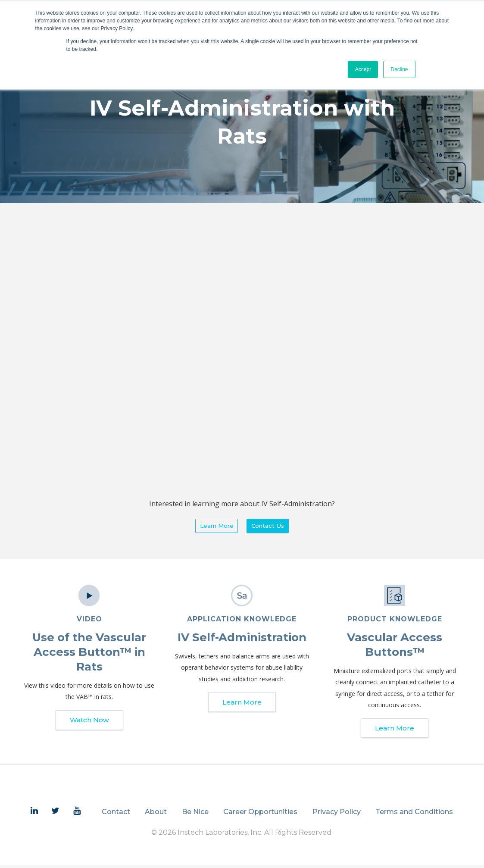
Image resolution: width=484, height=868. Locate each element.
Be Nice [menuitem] (195, 815)
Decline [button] (399, 69)
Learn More (215, 526)
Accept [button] (363, 69)
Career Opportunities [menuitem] (260, 815)
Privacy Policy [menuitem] (337, 815)
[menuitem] (34, 814)
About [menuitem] (156, 815)
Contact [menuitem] (116, 815)
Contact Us (270, 526)
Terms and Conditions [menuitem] (414, 815)
